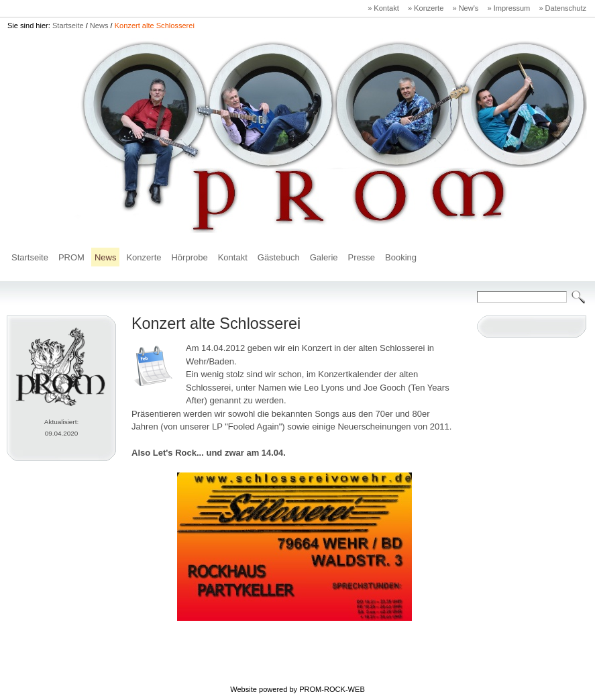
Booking (401, 257)
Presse (362, 257)
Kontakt (233, 257)
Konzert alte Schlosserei (155, 26)
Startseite (68, 26)
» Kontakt (383, 8)
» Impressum (508, 8)
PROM (71, 257)
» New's (465, 8)
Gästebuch (279, 257)
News (99, 26)
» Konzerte (426, 8)
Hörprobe (189, 257)
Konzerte (144, 257)
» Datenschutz (562, 8)
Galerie (324, 257)
